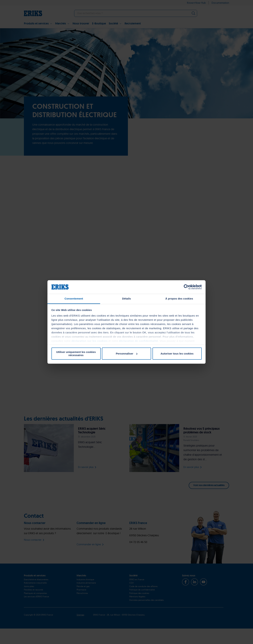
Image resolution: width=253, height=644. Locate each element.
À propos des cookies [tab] (179, 299)
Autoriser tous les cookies (177, 354)
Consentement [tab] (74, 299)
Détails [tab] (126, 299)
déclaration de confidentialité (139, 341)
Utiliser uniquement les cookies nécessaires (76, 354)
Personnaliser (127, 354)
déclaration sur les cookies (89, 341)
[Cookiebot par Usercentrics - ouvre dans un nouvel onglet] (186, 287)
